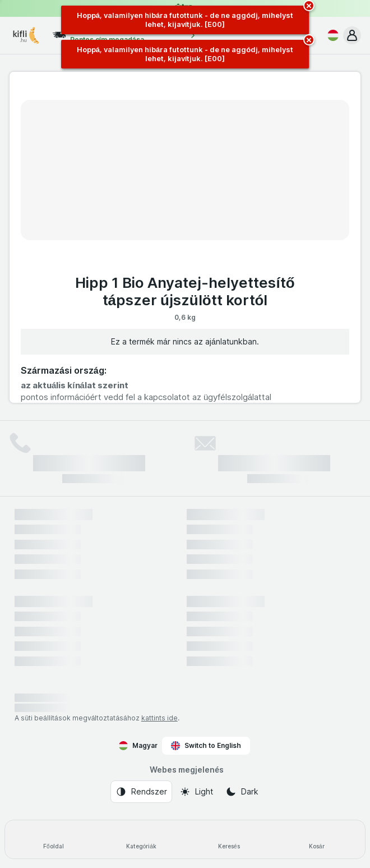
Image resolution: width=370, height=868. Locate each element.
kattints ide (159, 718)
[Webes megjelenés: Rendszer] (141, 792)
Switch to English (206, 746)
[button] (352, 35)
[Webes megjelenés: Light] (196, 792)
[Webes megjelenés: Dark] (242, 792)
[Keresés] (229, 839)
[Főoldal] (54, 839)
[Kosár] (317, 839)
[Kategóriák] (142, 839)
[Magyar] (331, 35)
